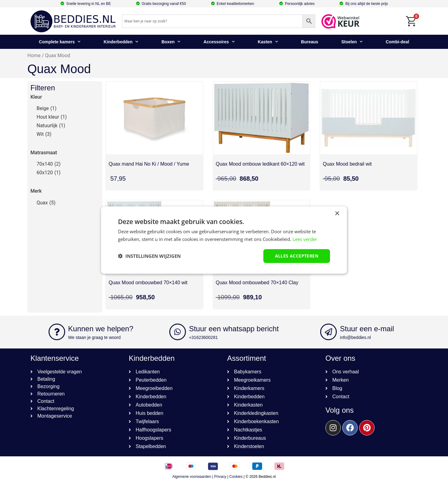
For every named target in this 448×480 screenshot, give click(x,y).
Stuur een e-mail (367, 329)
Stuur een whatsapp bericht (234, 329)
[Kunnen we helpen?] (57, 332)
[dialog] (224, 240)
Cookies (236, 477)
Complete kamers (60, 42)
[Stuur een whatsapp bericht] (178, 332)
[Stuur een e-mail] (328, 332)
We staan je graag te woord (94, 337)
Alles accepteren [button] (297, 256)
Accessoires (219, 42)
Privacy (220, 477)
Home (34, 55)
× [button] (337, 214)
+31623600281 (203, 337)
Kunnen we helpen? (101, 329)
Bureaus (310, 42)
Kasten (268, 42)
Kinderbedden (121, 42)
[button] (149, 256)
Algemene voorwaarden (192, 477)
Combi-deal (397, 42)
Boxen (171, 42)
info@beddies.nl (355, 337)
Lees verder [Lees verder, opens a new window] (305, 239)
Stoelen (352, 42)
